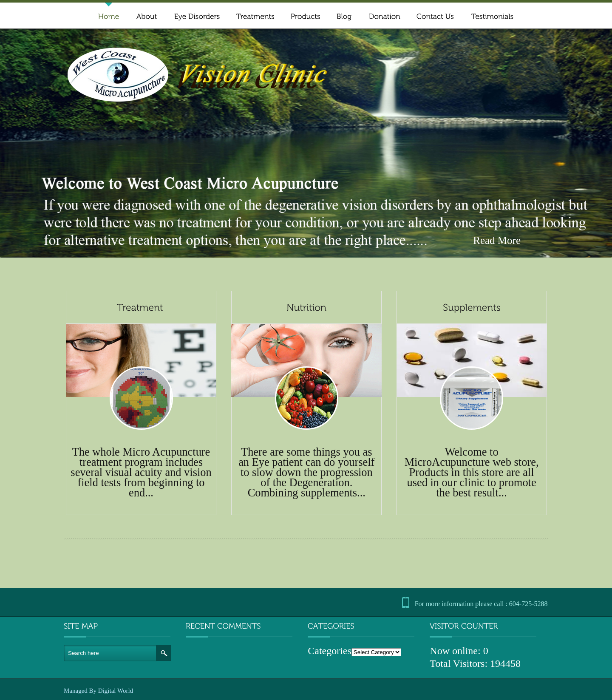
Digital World (116, 691)
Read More (497, 241)
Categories (330, 651)
